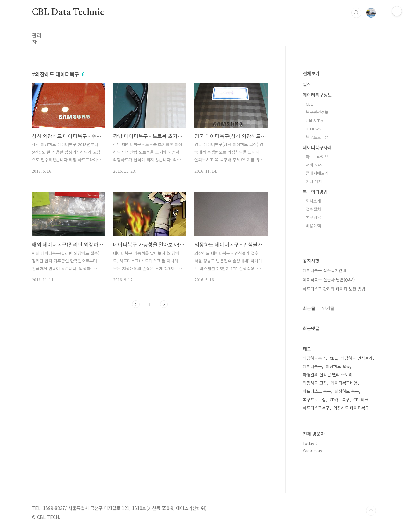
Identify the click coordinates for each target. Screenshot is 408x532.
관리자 (39, 35)
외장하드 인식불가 (357, 358)
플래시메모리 (317, 173)
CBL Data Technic (68, 12)
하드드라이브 (317, 156)
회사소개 (313, 201)
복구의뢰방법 (315, 192)
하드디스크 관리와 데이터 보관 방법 (334, 289)
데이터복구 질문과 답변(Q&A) (329, 280)
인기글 (328, 308)
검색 (356, 13)
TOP (371, 511)
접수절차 (313, 209)
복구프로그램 (317, 137)
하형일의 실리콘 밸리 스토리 (328, 375)
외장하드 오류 (338, 366)
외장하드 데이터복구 (351, 408)
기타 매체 (314, 181)
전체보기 (311, 73)
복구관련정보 (317, 112)
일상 (307, 84)
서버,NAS (314, 165)
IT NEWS (313, 129)
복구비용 (313, 217)
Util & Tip (314, 120)
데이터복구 (312, 366)
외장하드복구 (314, 358)
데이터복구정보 (317, 95)
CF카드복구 (340, 399)
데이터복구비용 (344, 383)
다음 (164, 304)
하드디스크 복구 (317, 391)
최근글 (309, 308)
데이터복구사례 (317, 147)
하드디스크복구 (316, 408)
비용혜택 (313, 226)
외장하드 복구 (347, 391)
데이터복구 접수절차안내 (324, 270)
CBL (309, 104)
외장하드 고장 (315, 383)
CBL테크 (361, 399)
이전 (136, 304)
